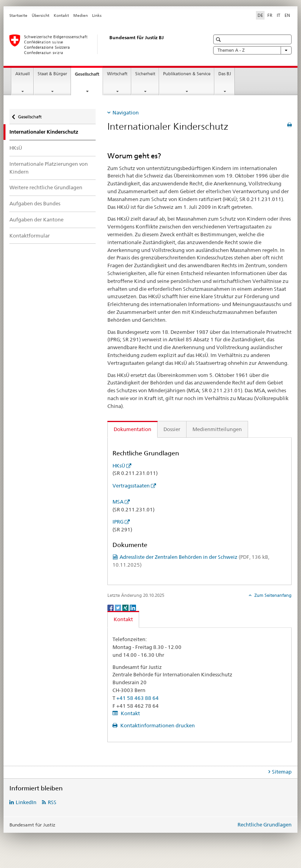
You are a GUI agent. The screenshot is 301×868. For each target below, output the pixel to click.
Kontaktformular (30, 236)
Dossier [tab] (172, 429)
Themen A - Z (252, 50)
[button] (219, 39)
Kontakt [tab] (123, 619)
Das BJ (225, 74)
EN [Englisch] (287, 15)
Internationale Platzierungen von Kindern (49, 168)
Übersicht (41, 15)
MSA (118, 502)
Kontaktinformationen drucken (157, 725)
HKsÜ (16, 148)
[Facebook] (111, 607)
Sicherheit (145, 74)
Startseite (18, 15)
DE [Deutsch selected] (260, 15)
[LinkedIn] (133, 607)
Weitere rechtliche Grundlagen (46, 187)
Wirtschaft (117, 74)
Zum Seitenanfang (272, 595)
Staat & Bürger (52, 74)
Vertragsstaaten (131, 486)
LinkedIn (26, 802)
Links (97, 15)
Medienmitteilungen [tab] (217, 429)
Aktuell (23, 74)
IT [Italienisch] (278, 15)
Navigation (126, 112)
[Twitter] (119, 607)
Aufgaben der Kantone (36, 219)
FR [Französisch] (270, 15)
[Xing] (126, 607)
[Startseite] (102, 44)
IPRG (118, 522)
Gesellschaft (89, 76)
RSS (52, 802)
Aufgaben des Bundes (35, 203)
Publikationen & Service (187, 74)
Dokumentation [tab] (132, 429)
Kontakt (61, 15)
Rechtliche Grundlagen (265, 825)
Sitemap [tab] (282, 772)
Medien (81, 15)
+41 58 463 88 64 (138, 698)
